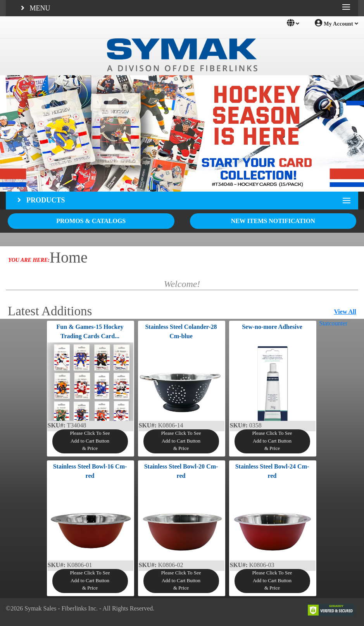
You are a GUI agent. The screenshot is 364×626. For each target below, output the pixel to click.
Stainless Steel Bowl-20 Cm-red (181, 471)
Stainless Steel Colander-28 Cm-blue (181, 331)
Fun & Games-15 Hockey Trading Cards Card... (90, 331)
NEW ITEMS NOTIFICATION (273, 221)
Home (69, 257)
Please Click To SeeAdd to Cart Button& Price (90, 441)
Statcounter (334, 323)
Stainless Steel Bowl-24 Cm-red (272, 471)
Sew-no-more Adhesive (272, 327)
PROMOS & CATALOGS (91, 221)
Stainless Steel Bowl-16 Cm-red (90, 471)
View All (345, 312)
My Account (336, 23)
